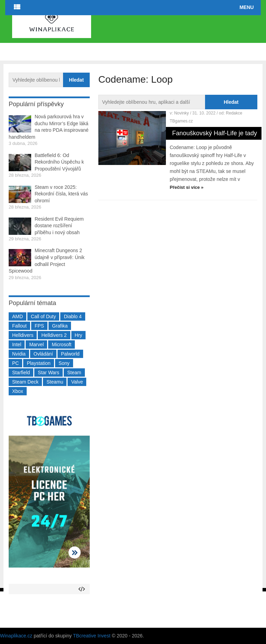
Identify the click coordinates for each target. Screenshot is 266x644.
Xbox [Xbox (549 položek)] (18, 391)
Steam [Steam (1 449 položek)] (74, 372)
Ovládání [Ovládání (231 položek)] (43, 354)
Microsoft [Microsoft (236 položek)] (61, 344)
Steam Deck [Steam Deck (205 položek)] (25, 382)
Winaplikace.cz (16, 636)
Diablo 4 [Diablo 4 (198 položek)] (73, 316)
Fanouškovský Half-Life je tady (215, 133)
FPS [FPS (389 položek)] (39, 326)
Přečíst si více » (187, 187)
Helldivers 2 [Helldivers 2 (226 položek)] (54, 335)
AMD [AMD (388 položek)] (17, 316)
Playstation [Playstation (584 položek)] (38, 363)
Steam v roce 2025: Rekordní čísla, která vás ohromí (61, 194)
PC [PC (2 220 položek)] (15, 363)
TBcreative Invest (92, 636)
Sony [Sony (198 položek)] (64, 363)
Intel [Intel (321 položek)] (17, 344)
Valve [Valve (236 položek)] (77, 382)
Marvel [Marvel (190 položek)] (36, 344)
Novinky (182, 113)
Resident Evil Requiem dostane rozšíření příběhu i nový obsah (59, 226)
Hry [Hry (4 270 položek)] (79, 335)
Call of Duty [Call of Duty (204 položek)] (43, 316)
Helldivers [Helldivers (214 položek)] (23, 335)
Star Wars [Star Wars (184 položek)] (48, 372)
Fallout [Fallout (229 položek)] (19, 326)
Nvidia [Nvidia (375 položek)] (19, 354)
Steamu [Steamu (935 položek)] (55, 382)
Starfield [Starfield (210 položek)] (21, 372)
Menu (246, 7)
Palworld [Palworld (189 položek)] (70, 354)
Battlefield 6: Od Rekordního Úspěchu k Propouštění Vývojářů (59, 162)
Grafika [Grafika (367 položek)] (60, 326)
